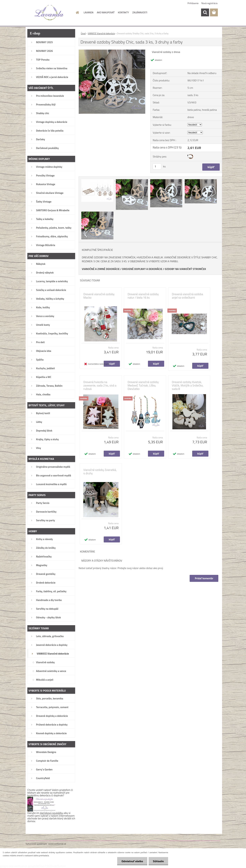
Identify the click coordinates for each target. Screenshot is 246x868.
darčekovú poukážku (52, 813)
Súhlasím (158, 861)
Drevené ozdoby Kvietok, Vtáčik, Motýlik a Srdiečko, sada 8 (188, 385)
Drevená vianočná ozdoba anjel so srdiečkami (187, 296)
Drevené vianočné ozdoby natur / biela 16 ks (143, 296)
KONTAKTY (123, 12)
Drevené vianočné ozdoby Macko (99, 296)
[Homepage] (77, 12)
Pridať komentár (204, 578)
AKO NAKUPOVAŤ (106, 12)
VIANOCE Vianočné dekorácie (101, 33)
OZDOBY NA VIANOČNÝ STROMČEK (185, 269)
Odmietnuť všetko (132, 861)
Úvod (83, 33)
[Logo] (49, 13)
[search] (205, 12)
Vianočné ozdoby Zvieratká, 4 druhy (100, 472)
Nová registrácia (209, 3)
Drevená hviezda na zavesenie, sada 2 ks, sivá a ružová (100, 385)
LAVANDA (89, 12)
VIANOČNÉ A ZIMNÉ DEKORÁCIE (101, 269)
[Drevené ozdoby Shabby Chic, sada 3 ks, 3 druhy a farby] (112, 51)
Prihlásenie (193, 3)
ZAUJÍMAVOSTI (140, 12)
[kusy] (157, 166)
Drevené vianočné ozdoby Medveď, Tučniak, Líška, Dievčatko (143, 385)
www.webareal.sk (57, 844)
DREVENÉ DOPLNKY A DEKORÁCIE (142, 269)
